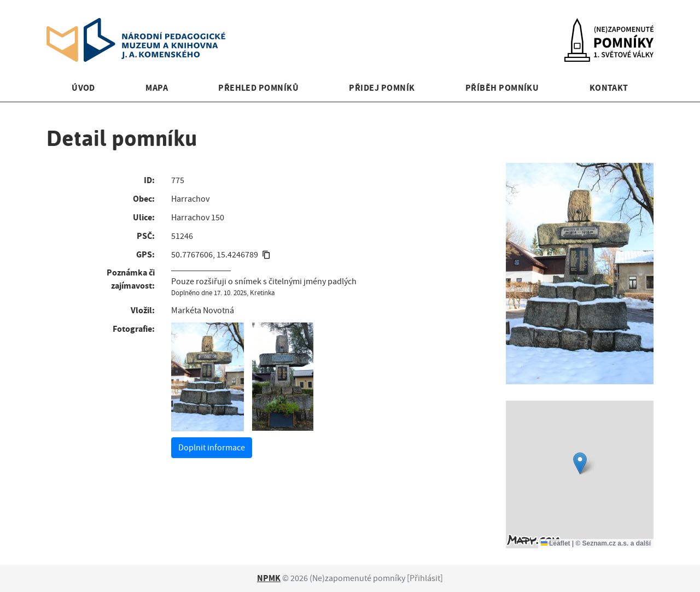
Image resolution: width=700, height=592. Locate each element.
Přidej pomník (382, 88)
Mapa (157, 88)
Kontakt (609, 88)
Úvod (83, 88)
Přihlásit (425, 578)
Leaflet (556, 543)
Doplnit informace (212, 448)
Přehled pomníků (258, 88)
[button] (580, 463)
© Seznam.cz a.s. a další (613, 543)
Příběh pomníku (502, 88)
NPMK (269, 578)
